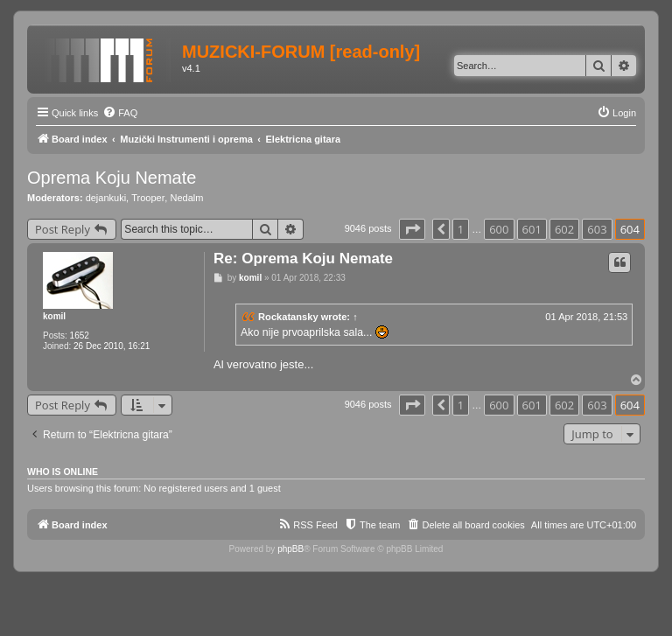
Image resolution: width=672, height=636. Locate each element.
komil (54, 316)
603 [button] (597, 229)
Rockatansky (288, 317)
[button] (412, 229)
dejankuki (106, 198)
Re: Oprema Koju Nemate (303, 259)
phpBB (290, 549)
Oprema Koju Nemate (112, 178)
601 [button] (532, 229)
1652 (80, 335)
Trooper (148, 198)
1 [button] (461, 229)
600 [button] (499, 229)
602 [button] (564, 229)
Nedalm (186, 198)
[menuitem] (120, 113)
